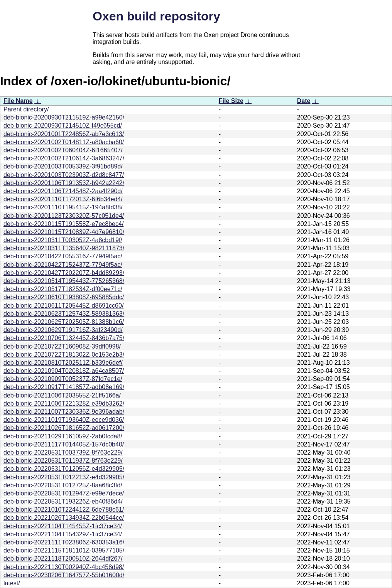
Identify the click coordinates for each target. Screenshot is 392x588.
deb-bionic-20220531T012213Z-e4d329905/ (64, 477)
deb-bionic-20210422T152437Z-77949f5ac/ (63, 265)
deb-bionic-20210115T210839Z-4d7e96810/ (64, 232)
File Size (231, 101)
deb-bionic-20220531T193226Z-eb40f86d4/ (63, 501)
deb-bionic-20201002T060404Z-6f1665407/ (63, 150)
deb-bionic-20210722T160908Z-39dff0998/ (62, 346)
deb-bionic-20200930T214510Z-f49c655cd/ (63, 126)
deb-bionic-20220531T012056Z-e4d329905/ (64, 469)
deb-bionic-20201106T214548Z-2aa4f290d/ (63, 191)
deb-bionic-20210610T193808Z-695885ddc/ (64, 297)
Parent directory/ (26, 109)
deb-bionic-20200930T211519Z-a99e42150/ (64, 117)
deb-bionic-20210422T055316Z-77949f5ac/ (63, 256)
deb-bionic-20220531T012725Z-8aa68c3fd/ (63, 485)
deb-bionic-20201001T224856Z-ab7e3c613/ (64, 134)
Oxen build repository (156, 16)
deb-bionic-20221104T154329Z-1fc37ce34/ (63, 534)
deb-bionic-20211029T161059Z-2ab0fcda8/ (63, 436)
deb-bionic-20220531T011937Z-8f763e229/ (63, 461)
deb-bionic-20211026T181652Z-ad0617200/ (64, 428)
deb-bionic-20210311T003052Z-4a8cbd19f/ (63, 240)
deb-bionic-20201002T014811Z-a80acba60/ (64, 142)
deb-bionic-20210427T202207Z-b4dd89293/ (64, 273)
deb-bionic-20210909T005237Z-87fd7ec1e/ (63, 379)
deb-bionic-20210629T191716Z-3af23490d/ (63, 330)
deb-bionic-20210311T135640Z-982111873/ (64, 248)
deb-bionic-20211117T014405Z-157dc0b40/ (64, 444)
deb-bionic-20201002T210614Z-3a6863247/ (64, 158)
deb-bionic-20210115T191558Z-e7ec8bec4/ (63, 224)
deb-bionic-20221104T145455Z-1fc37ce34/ (63, 526)
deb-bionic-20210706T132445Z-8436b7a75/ (64, 338)
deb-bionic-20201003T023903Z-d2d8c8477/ (64, 175)
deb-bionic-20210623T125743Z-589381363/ (64, 314)
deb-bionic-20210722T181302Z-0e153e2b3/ (64, 355)
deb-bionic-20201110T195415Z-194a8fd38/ (63, 207)
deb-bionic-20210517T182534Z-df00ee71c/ (63, 289)
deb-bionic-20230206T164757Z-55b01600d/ (64, 575)
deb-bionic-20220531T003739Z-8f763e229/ (63, 452)
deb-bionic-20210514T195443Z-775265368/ (64, 281)
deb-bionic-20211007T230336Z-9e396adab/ (64, 412)
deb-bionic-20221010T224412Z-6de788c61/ (64, 510)
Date (304, 101)
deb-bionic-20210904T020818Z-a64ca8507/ (64, 371)
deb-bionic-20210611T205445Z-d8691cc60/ (63, 306)
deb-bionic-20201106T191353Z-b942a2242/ (64, 183)
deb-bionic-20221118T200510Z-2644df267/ (63, 559)
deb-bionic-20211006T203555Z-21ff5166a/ (62, 395)
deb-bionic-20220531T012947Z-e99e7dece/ (64, 493)
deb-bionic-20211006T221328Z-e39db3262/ (64, 404)
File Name (18, 101)
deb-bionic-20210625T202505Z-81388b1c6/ (64, 322)
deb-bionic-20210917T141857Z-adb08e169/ (64, 387)
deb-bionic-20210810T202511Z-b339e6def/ (63, 363)
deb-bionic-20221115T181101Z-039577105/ (64, 550)
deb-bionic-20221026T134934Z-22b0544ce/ (64, 518)
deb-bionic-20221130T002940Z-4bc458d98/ (64, 567)
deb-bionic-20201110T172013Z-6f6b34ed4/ (63, 199)
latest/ (12, 583)
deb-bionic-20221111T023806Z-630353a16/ (64, 542)
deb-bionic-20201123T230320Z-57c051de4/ (64, 216)
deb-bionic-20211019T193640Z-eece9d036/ (64, 420)
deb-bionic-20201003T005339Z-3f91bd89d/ (63, 166)
